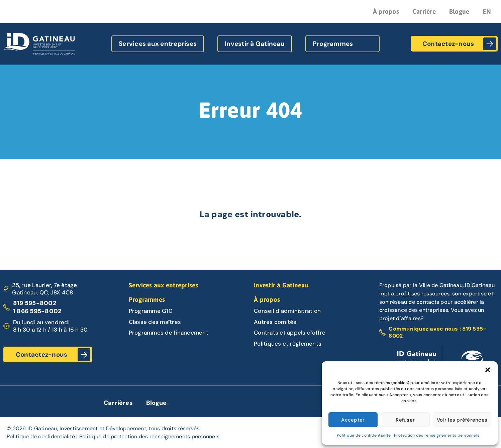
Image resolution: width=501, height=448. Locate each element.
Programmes (333, 44)
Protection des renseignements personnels (437, 435)
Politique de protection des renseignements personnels (149, 436)
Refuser (405, 420)
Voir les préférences (462, 420)
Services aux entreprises (158, 44)
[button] (488, 370)
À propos (386, 11)
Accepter (353, 420)
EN (487, 11)
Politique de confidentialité (364, 435)
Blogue (459, 11)
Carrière (424, 11)
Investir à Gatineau (255, 44)
